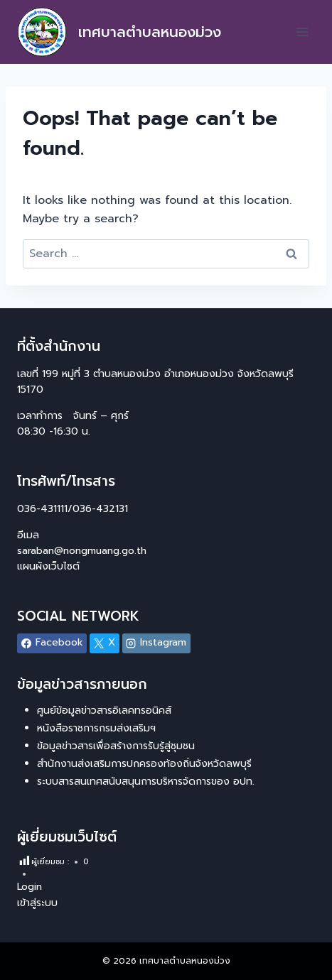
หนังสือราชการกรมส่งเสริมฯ (96, 728)
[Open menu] (302, 32)
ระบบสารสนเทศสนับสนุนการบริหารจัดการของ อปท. (146, 782)
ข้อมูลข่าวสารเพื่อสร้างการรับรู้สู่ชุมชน (116, 746)
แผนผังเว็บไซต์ (50, 566)
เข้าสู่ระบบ (37, 903)
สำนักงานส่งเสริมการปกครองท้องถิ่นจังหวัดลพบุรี (144, 764)
